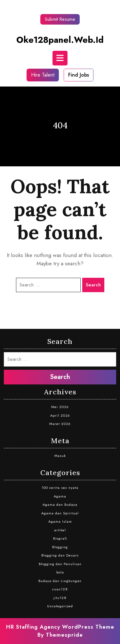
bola (60, 572)
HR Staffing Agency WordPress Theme (60, 627)
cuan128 (60, 589)
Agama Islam (60, 521)
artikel (60, 530)
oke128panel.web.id (60, 40)
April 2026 (60, 415)
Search (93, 285)
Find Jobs (79, 75)
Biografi (60, 538)
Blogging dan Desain (60, 555)
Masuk (60, 456)
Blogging (60, 547)
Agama (60, 496)
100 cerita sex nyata (60, 488)
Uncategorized (60, 606)
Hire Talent (43, 75)
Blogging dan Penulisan (60, 564)
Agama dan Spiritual (60, 513)
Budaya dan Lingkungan (60, 581)
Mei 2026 (60, 407)
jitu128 (60, 598)
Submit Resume (60, 19)
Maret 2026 (60, 424)
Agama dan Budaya (60, 504)
